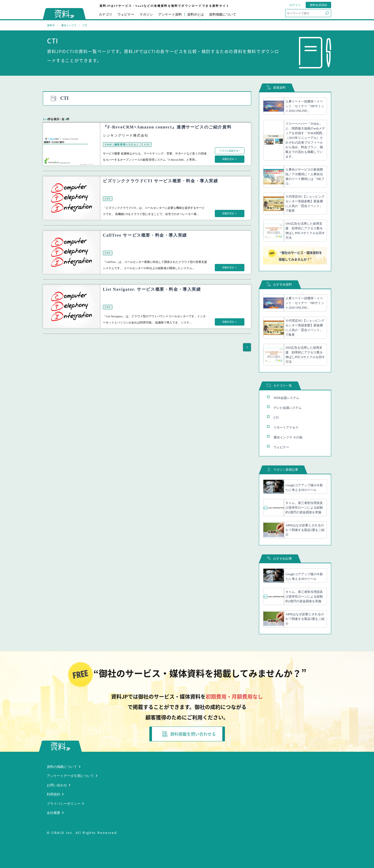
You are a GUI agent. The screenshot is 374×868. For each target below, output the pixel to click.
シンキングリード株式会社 (126, 135)
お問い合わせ (57, 785)
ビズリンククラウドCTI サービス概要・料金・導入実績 (161, 181)
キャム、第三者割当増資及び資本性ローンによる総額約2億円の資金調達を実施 (304, 508)
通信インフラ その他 (288, 437)
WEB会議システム (286, 398)
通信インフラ (69, 25)
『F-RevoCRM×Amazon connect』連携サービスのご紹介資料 (167, 127)
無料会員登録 (318, 5)
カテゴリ (105, 14)
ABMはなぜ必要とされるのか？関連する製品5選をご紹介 (305, 530)
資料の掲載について (62, 767)
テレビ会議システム (288, 408)
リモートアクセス (286, 427)
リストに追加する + (230, 151)
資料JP (51, 25)
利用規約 (54, 794)
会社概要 (54, 813)
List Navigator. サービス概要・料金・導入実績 (152, 289)
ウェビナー (126, 14)
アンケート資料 (170, 14)
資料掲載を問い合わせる (189, 734)
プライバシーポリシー (64, 804)
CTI (147, 145)
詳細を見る (228, 159)
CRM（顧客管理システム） (122, 145)
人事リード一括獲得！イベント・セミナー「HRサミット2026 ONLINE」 (305, 106)
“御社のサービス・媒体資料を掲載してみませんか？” (295, 256)
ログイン (295, 5)
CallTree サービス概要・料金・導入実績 (145, 235)
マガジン (146, 14)
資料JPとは (196, 14)
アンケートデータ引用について (70, 776)
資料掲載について (223, 14)
